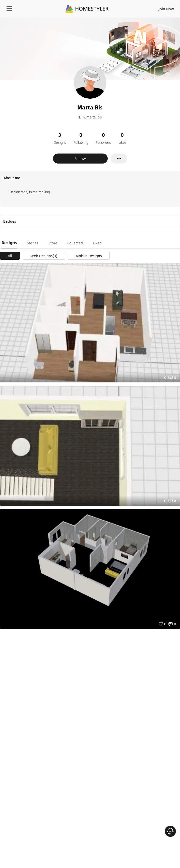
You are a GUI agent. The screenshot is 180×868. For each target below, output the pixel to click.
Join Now (166, 9)
